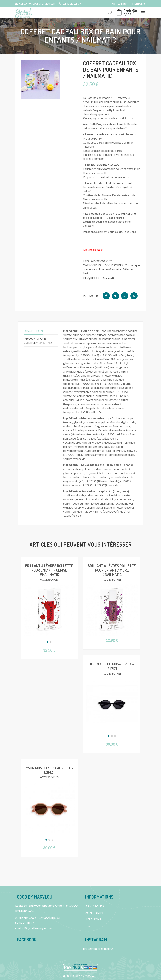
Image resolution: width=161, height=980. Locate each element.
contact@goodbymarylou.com (35, 3)
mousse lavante (102, 134)
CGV (87, 926)
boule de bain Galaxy (105, 165)
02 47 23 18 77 (70, 3)
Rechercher (110, 13)
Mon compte (119, 3)
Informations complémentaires (38, 340)
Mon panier (139, 3)
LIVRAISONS (93, 919)
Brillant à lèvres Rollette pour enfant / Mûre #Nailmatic (112, 570)
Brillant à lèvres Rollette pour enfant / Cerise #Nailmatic (49, 570)
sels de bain (111, 183)
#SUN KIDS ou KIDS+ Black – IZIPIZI (112, 666)
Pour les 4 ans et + (110, 269)
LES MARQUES (94, 906)
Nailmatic (109, 278)
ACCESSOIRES (114, 265)
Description (33, 331)
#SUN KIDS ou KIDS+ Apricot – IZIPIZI (49, 770)
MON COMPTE (95, 913)
